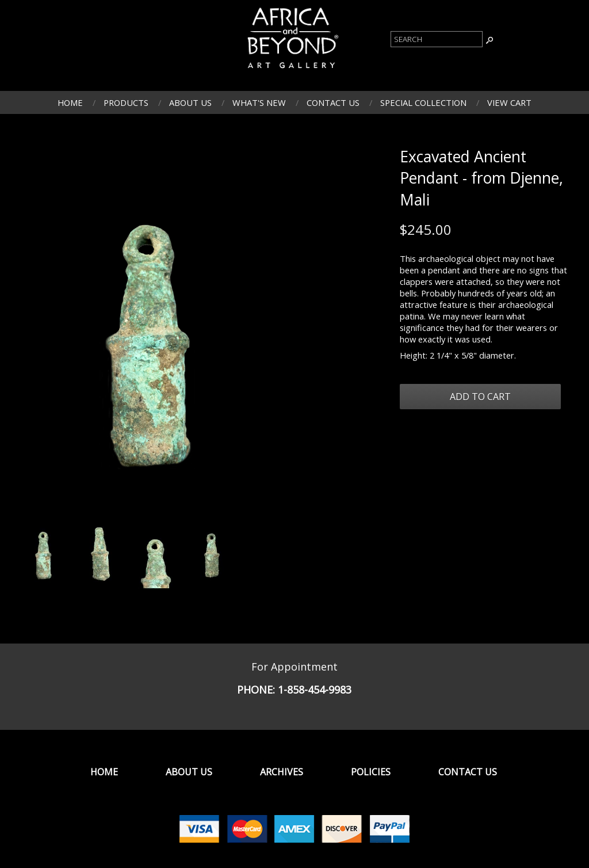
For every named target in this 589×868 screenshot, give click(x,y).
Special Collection (423, 102)
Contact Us (333, 102)
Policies (371, 772)
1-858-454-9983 (315, 690)
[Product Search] (437, 39)
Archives (282, 772)
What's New (259, 102)
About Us (190, 102)
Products (126, 102)
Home (70, 102)
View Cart (509, 102)
